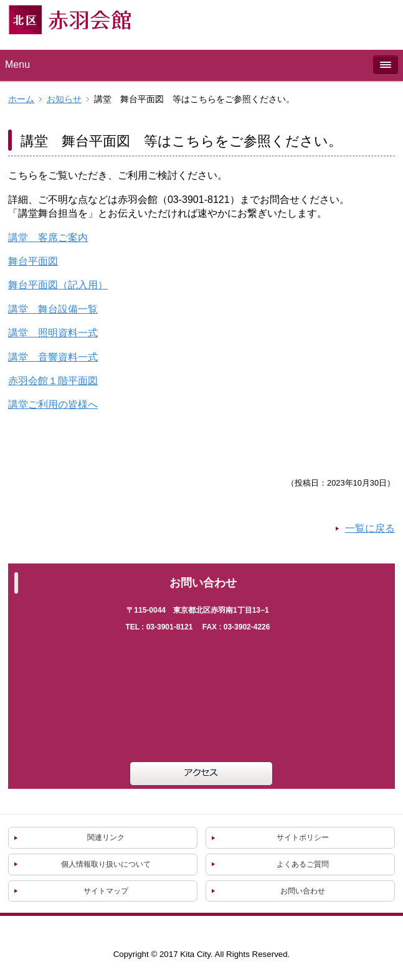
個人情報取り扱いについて (106, 864)
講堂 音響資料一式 (53, 357)
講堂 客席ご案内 (48, 238)
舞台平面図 (33, 261)
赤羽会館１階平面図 (53, 381)
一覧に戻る (370, 528)
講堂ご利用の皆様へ (53, 404)
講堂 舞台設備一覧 (53, 309)
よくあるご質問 (303, 864)
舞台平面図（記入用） (58, 285)
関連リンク (106, 837)
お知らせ (64, 99)
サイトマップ (106, 891)
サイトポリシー (303, 837)
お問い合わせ (303, 891)
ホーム (21, 99)
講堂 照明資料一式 (53, 333)
